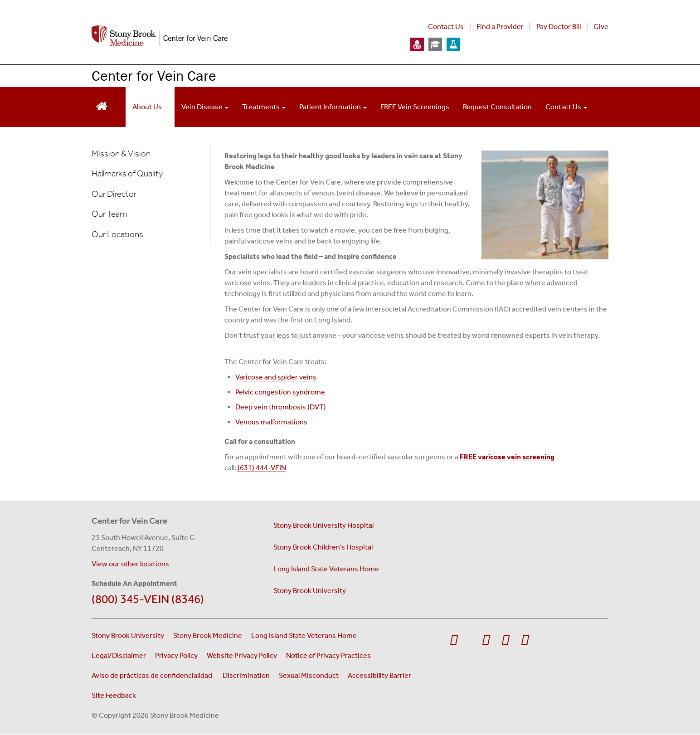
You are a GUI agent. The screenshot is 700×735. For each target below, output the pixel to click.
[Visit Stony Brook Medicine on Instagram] (505, 640)
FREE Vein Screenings (415, 107)
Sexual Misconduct (309, 675)
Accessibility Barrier (379, 675)
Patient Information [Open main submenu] (333, 107)
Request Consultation (497, 107)
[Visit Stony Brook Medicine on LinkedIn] (525, 640)
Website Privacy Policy (242, 655)
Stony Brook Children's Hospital (323, 547)
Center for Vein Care (154, 75)
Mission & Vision (121, 153)
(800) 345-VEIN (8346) (148, 599)
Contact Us (446, 27)
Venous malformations (271, 422)
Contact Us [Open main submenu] (566, 107)
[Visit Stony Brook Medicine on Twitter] (470, 636)
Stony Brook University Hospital (323, 525)
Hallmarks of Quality (127, 173)
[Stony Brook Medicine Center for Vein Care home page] (240, 36)
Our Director (114, 194)
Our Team (109, 214)
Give (601, 27)
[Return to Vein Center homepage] (102, 105)
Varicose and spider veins (276, 377)
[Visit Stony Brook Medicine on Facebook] (454, 640)
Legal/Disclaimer (119, 655)
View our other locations (130, 564)
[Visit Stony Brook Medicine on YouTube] (486, 640)
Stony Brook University (310, 591)
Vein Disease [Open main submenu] (205, 107)
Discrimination (246, 675)
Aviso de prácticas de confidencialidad (153, 675)
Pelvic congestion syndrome (280, 392)
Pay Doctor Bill (559, 27)
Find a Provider (500, 27)
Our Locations (117, 234)
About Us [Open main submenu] (150, 107)
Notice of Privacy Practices (328, 655)
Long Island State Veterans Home (326, 569)
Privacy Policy (176, 655)
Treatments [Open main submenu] (264, 107)
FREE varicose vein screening (507, 457)
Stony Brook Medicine (208, 635)
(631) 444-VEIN (262, 468)
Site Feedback (114, 695)
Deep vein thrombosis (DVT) (281, 407)
